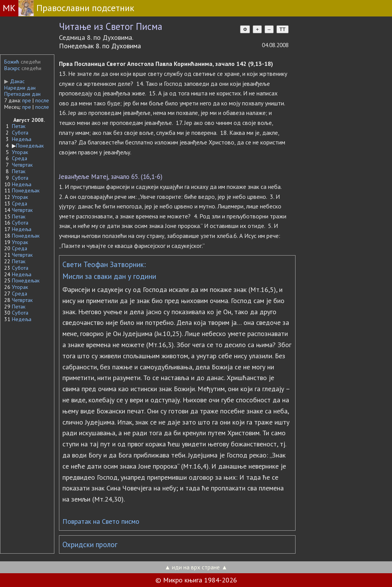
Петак (19, 126)
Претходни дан (22, 94)
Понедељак (30, 146)
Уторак (20, 152)
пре (27, 100)
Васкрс (12, 68)
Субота (20, 133)
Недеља (22, 139)
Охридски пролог (90, 544)
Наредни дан (20, 88)
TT (283, 29)
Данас (14, 81)
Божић (12, 62)
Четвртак (22, 165)
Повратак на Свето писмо (101, 521)
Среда (20, 158)
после (42, 100)
